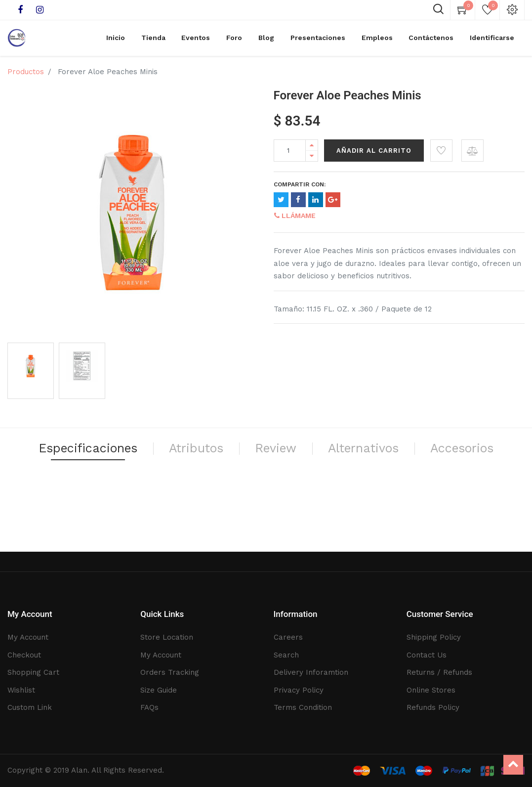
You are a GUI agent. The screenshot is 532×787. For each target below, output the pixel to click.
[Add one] (312, 149)
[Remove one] (312, 160)
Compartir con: (300, 188)
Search (286, 655)
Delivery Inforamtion (311, 672)
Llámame (295, 219)
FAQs (149, 707)
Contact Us (427, 655)
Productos (26, 76)
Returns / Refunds (439, 672)
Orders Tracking (170, 672)
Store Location (167, 637)
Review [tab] (330, 454)
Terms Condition (303, 707)
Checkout (24, 655)
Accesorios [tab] (266, 477)
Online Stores (431, 690)
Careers (288, 637)
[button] (441, 154)
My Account (28, 637)
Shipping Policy (434, 637)
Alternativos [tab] (427, 454)
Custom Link (30, 707)
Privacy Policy (299, 690)
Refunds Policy (433, 707)
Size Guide (159, 690)
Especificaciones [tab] (123, 454)
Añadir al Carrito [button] (374, 154)
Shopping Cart (33, 672)
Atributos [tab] (243, 454)
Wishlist (21, 690)
